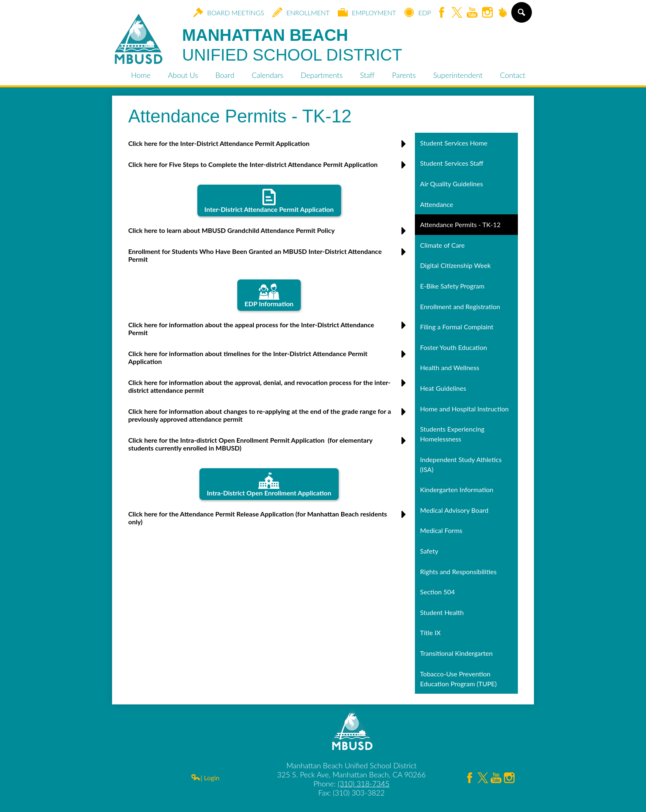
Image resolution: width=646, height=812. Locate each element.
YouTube (472, 13)
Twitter (457, 13)
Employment (367, 12)
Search (521, 16)
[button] (269, 147)
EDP (418, 12)
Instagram (487, 13)
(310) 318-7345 (364, 784)
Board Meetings (229, 12)
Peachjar (503, 13)
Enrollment (301, 12)
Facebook (442, 13)
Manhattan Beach (292, 45)
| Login (205, 778)
